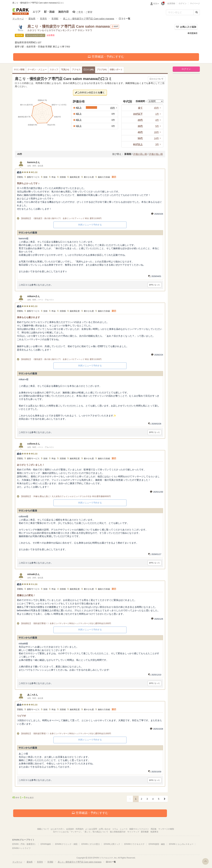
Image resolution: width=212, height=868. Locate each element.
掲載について (43, 829)
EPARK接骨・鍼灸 (157, 844)
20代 (140, 120)
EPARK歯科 (46, 844)
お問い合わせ (105, 829)
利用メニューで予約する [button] (90, 225)
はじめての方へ (58, 829)
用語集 (154, 829)
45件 (158, 108)
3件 (159, 144)
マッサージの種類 (166, 829)
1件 (159, 114)
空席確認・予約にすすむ (106, 57)
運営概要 (145, 832)
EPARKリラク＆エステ (21, 12)
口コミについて (157, 79)
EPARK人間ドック (112, 844)
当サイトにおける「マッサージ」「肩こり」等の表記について (81, 832)
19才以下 (138, 114)
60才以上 (138, 144)
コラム (115, 829)
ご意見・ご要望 (82, 12)
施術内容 (63, 12)
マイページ (195, 3)
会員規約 (70, 829)
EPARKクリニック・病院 (66, 844)
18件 (158, 132)
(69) (102, 70)
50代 (140, 138)
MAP (115, 27)
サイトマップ (133, 832)
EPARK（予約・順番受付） (25, 844)
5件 (159, 126)
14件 (158, 138)
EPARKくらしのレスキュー (181, 844)
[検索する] (197, 12)
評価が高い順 (140, 154)
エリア (37, 12)
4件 (159, 120)
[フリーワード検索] (180, 12)
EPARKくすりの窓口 (91, 844)
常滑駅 (55, 19)
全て (140, 108)
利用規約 (80, 829)
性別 (156, 4)
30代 (140, 126)
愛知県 (32, 19)
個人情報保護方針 (118, 832)
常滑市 (43, 19)
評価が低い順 (156, 154)
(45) (89, 70)
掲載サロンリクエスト (139, 829)
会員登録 (171, 3)
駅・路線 (49, 12)
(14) (65, 70)
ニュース (124, 829)
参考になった (155, 285)
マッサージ (18, 19)
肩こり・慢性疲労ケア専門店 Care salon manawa (88, 19)
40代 (140, 132)
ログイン (183, 3)
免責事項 (154, 832)
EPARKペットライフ (22, 848)
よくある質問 (91, 829)
